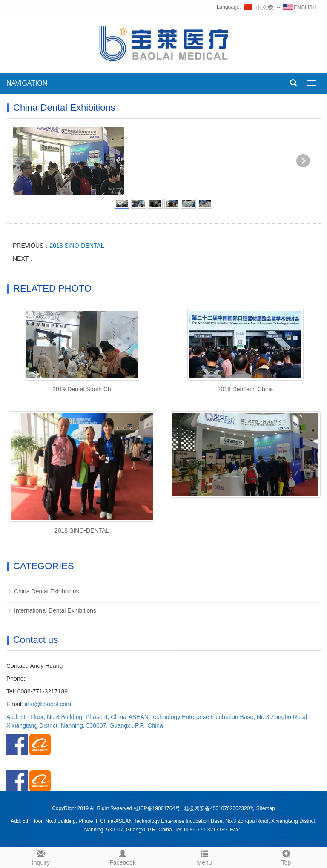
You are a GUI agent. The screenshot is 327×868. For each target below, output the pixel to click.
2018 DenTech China (245, 389)
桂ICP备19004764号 (158, 808)
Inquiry (41, 857)
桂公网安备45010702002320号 (219, 808)
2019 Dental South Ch (82, 389)
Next (303, 161)
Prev (24, 161)
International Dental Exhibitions (55, 610)
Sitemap (266, 808)
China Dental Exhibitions (47, 591)
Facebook (123, 857)
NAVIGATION (27, 83)
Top (286, 857)
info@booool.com (48, 704)
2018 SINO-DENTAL (77, 246)
